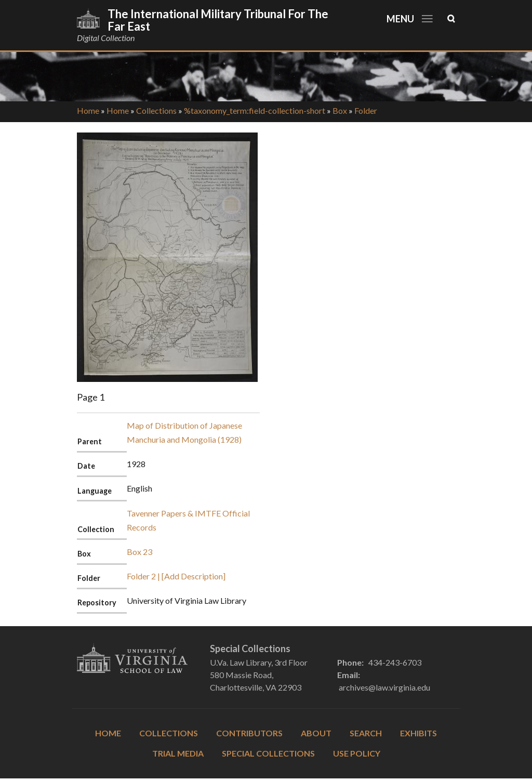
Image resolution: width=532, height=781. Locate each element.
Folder (366, 110)
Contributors (249, 733)
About (316, 733)
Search (366, 733)
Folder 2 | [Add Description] (176, 576)
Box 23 (139, 552)
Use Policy (357, 753)
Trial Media (178, 753)
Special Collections (268, 753)
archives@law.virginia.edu (384, 687)
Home (88, 110)
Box (340, 110)
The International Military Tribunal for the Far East (218, 20)
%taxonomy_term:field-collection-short (255, 110)
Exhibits (418, 733)
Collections (156, 110)
